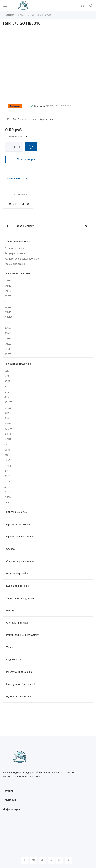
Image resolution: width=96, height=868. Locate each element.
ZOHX (8, 492)
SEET (7, 371)
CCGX (8, 307)
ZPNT (7, 487)
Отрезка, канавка (17, 512)
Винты (10, 610)
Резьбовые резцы (15, 264)
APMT (8, 387)
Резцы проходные (15, 248)
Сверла (10, 549)
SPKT (7, 381)
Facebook (25, 860)
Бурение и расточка (18, 586)
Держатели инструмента (20, 598)
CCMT (8, 302)
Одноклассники (69, 860)
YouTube (60, 860)
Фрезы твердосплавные (20, 537)
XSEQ (7, 476)
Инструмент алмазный (19, 672)
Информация (11, 809)
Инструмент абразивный (21, 684)
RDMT (8, 418)
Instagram (51, 860)
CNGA (8, 291)
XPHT (8, 471)
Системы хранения (17, 623)
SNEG (8, 503)
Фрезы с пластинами (18, 524)
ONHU (8, 455)
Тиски (10, 647)
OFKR (8, 450)
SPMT (8, 392)
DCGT (8, 323)
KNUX (8, 344)
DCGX (8, 328)
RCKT (7, 413)
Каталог (8, 791)
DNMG (8, 286)
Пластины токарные (18, 273)
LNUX (8, 349)
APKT (7, 376)
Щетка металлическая (19, 697)
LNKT (7, 460)
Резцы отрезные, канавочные (22, 259)
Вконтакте (34, 860)
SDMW (8, 402)
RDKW (8, 423)
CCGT (8, 296)
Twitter (42, 860)
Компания (9, 800)
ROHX (8, 434)
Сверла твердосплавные (20, 561)
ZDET (7, 481)
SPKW (8, 408)
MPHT (8, 439)
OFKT (7, 445)
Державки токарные (18, 241)
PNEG (8, 497)
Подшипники (14, 660)
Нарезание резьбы (17, 574)
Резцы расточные (15, 253)
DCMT (8, 333)
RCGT (8, 354)
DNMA (8, 338)
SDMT (8, 397)
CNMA (8, 312)
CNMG (8, 280)
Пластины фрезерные (19, 364)
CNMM (8, 317)
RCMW (8, 429)
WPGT (8, 466)
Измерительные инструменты (23, 635)
